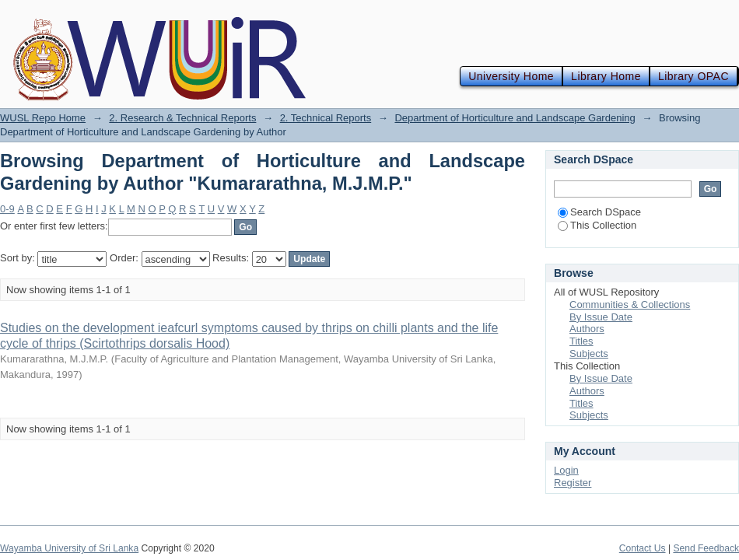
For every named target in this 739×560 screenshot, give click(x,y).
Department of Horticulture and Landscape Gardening (515, 118)
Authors (587, 329)
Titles (581, 341)
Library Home (606, 76)
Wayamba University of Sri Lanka (69, 548)
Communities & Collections (630, 304)
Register (573, 483)
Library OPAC (693, 76)
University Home (511, 76)
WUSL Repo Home (43, 118)
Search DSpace (599, 212)
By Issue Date (601, 317)
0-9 (7, 209)
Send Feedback (706, 548)
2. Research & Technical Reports (182, 118)
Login (566, 470)
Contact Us (643, 548)
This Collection (597, 225)
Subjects (589, 353)
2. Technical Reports (326, 118)
